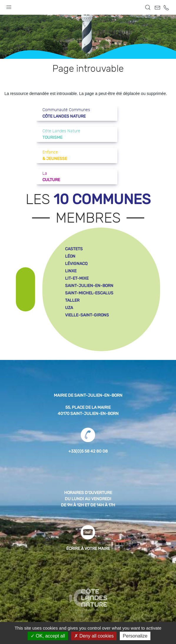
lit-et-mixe (77, 278)
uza (69, 308)
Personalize (135, 636)
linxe (71, 271)
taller (72, 300)
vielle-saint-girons (87, 315)
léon (70, 256)
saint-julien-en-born (89, 286)
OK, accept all (48, 636)
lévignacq (76, 264)
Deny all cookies (94, 636)
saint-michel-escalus (89, 293)
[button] (9, 6)
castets (74, 249)
